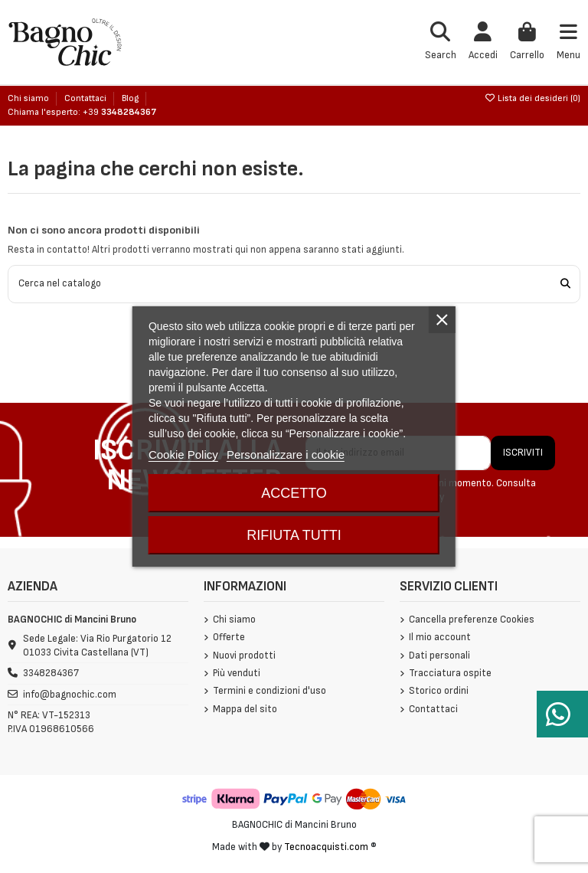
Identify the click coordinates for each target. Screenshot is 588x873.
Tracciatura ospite (450, 673)
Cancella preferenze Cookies (472, 620)
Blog (130, 98)
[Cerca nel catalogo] (565, 284)
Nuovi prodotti (244, 656)
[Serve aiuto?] (562, 714)
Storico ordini (439, 691)
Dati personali (439, 656)
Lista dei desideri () (532, 98)
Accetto (294, 493)
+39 (119, 112)
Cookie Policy (183, 454)
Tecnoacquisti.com (326, 847)
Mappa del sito (245, 709)
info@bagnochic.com (70, 695)
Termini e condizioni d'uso (269, 691)
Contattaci (87, 98)
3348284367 (51, 673)
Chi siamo (29, 98)
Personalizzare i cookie (286, 454)
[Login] (483, 42)
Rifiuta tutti (294, 535)
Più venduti (237, 673)
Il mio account (440, 637)
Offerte (229, 637)
